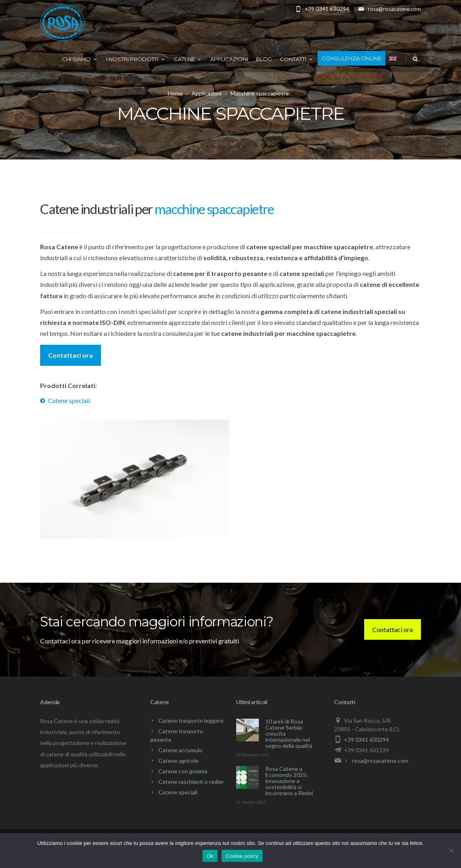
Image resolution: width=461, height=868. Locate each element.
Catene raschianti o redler (191, 782)
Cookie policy (242, 856)
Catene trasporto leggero (191, 721)
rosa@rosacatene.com (380, 761)
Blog (264, 59)
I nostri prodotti (136, 59)
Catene (188, 59)
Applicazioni (229, 59)
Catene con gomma (183, 771)
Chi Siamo (80, 59)
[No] (451, 851)
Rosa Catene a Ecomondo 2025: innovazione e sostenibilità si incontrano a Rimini (289, 781)
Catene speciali (69, 400)
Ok (210, 856)
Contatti (297, 59)
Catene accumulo (180, 750)
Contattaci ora (70, 355)
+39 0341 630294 (366, 740)
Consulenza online (351, 58)
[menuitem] (393, 58)
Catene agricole (178, 761)
